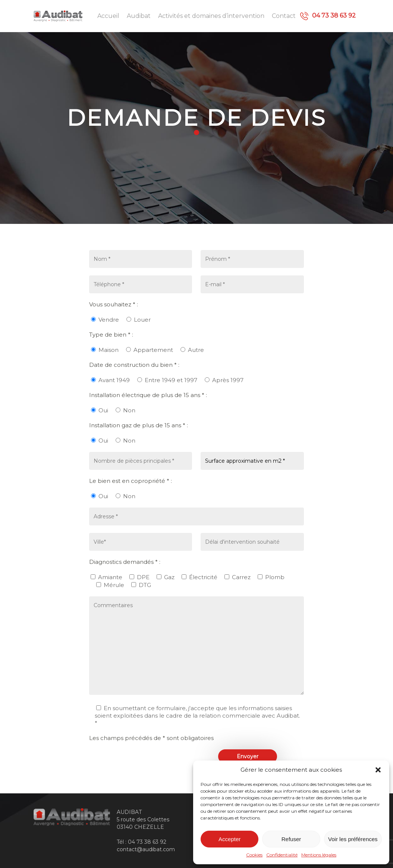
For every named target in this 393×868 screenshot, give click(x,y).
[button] (378, 770)
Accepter (229, 839)
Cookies (254, 855)
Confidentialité (282, 855)
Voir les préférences (353, 839)
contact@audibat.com (146, 849)
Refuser (291, 839)
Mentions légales (319, 855)
